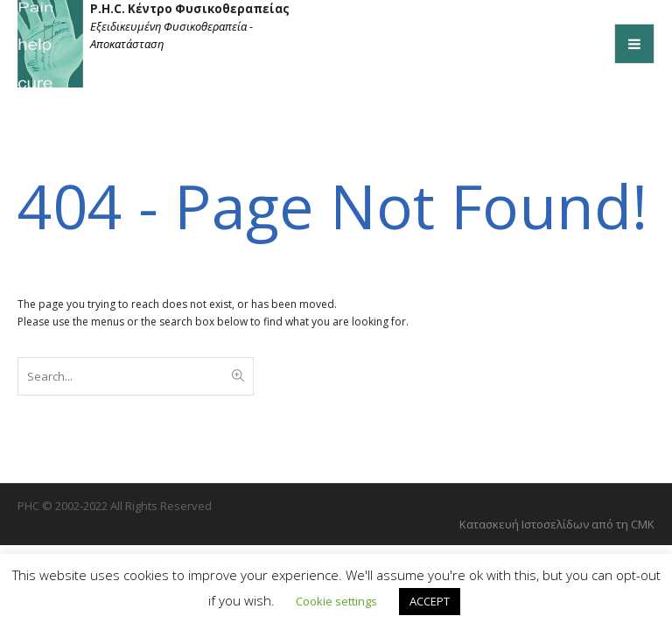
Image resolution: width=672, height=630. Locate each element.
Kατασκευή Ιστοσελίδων (525, 524)
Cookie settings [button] (336, 601)
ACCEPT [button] (430, 601)
